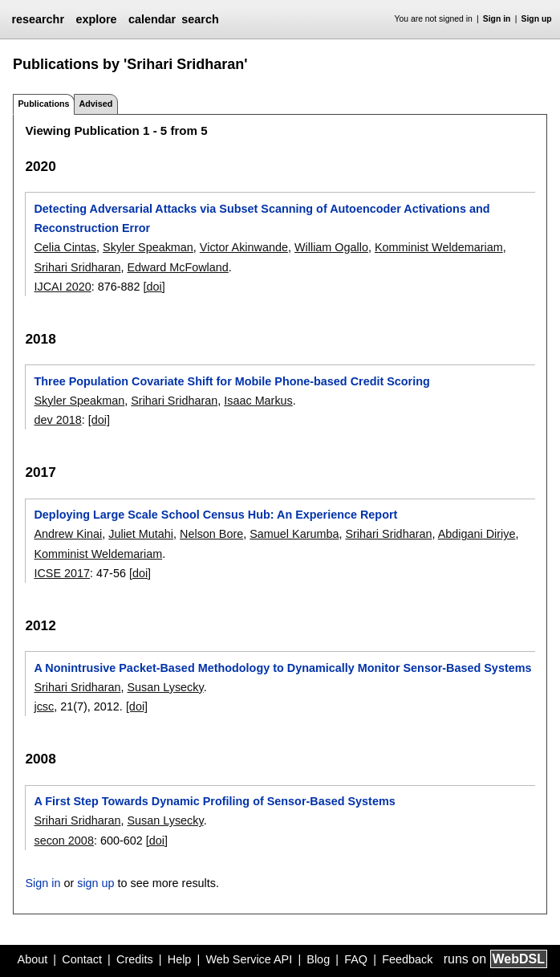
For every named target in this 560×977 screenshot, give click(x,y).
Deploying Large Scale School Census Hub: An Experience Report (215, 515)
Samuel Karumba (294, 534)
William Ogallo (331, 247)
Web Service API (249, 959)
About (33, 959)
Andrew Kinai (68, 534)
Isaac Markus (258, 401)
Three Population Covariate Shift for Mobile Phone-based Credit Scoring (231, 381)
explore (96, 19)
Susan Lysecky (165, 687)
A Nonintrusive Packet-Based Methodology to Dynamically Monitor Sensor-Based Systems (282, 668)
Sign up (537, 19)
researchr (38, 19)
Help (180, 959)
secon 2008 (63, 841)
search (200, 19)
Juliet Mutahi (141, 534)
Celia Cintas (65, 247)
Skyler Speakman (148, 247)
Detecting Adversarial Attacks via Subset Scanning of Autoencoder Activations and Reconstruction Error (262, 218)
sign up (95, 883)
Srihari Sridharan (77, 267)
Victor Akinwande (244, 247)
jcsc (44, 706)
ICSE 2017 (62, 573)
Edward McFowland (177, 267)
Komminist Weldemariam (439, 247)
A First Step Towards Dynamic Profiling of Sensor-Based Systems (214, 801)
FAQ (356, 959)
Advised (95, 104)
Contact (82, 959)
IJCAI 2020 (62, 287)
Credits (135, 959)
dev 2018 (57, 420)
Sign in (497, 19)
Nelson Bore (211, 534)
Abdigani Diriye (477, 534)
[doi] (154, 287)
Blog (318, 959)
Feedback (407, 959)
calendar (152, 19)
